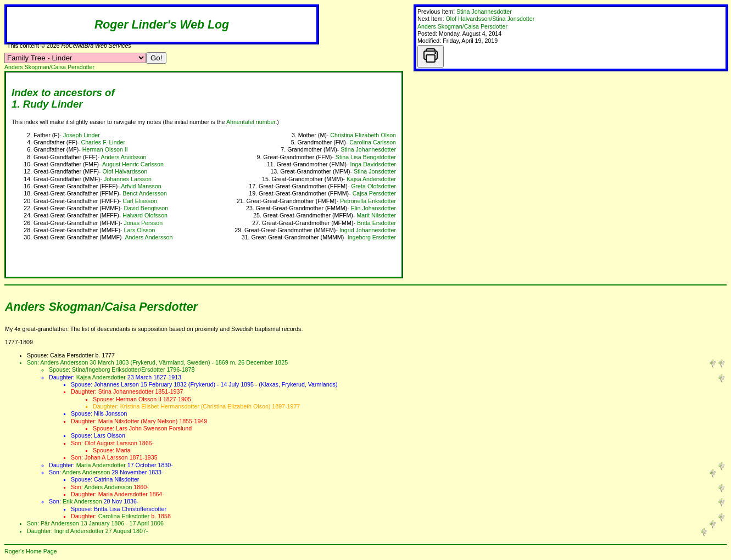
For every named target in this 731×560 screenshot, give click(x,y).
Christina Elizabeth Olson (363, 135)
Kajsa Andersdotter (371, 179)
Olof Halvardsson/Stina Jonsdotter (490, 19)
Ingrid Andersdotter (79, 531)
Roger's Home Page (31, 551)
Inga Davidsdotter (373, 164)
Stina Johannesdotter (484, 12)
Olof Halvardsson (125, 171)
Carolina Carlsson (373, 142)
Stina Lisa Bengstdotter (366, 157)
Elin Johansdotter (373, 208)
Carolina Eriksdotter (124, 516)
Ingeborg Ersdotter (372, 237)
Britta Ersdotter (376, 223)
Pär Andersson (60, 523)
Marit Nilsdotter (376, 215)
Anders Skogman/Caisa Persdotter (462, 26)
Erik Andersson (82, 501)
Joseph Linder (82, 135)
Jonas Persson (144, 223)
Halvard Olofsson (145, 215)
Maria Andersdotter (101, 465)
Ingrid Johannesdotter (368, 230)
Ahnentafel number (251, 122)
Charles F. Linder (103, 142)
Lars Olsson (140, 230)
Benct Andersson (145, 193)
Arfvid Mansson (141, 186)
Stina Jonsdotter (375, 171)
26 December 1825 (263, 362)
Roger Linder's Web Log (162, 25)
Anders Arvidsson (124, 157)
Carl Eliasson (140, 201)
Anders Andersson (149, 237)
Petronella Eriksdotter (368, 201)
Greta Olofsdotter (373, 186)
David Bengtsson (146, 208)
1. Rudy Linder (47, 104)
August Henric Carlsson (133, 164)
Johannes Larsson (128, 179)
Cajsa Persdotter (374, 193)
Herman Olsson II (105, 149)
